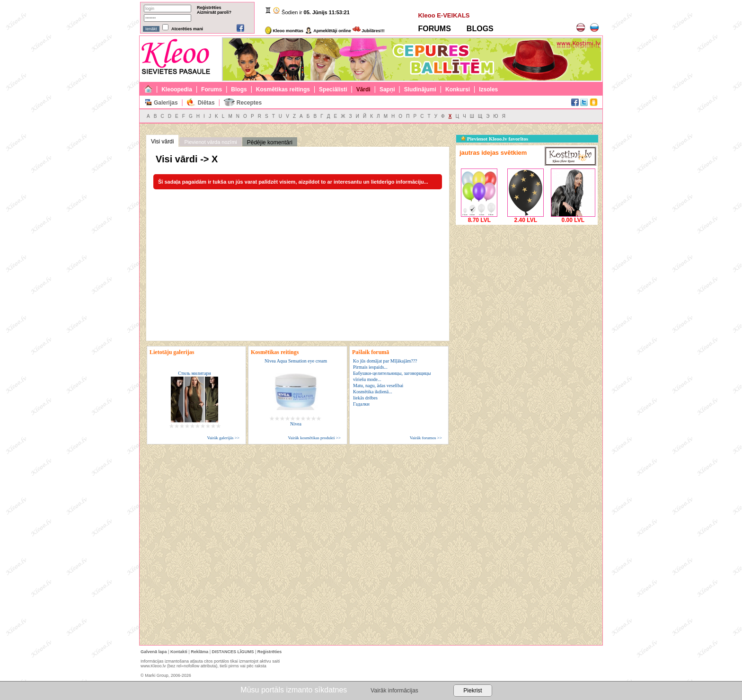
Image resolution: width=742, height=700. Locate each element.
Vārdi (363, 89)
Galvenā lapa (154, 652)
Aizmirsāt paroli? (214, 12)
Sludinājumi (420, 89)
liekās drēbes (365, 398)
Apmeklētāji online (328, 31)
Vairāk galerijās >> (223, 438)
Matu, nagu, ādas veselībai (378, 385)
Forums (212, 89)
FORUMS (434, 29)
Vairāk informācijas (394, 691)
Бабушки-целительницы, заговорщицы (392, 373)
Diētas (206, 103)
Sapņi (387, 89)
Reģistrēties (209, 8)
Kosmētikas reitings (283, 89)
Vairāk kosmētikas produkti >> (314, 438)
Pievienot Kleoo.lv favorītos (495, 139)
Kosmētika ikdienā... (373, 392)
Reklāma (199, 652)
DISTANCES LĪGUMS (233, 652)
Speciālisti (333, 89)
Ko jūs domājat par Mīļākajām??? (385, 361)
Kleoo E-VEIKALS (444, 15)
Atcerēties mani (187, 29)
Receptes (249, 103)
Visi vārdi (162, 142)
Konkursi (458, 89)
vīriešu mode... (367, 379)
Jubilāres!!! (369, 31)
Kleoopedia (177, 89)
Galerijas (166, 103)
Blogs (239, 89)
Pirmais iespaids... (370, 367)
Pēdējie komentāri (270, 142)
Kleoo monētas (284, 31)
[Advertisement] (527, 286)
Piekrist (473, 691)
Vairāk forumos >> (426, 438)
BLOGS (480, 29)
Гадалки (361, 404)
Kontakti (179, 652)
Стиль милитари (194, 373)
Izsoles (488, 89)
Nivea (296, 424)
